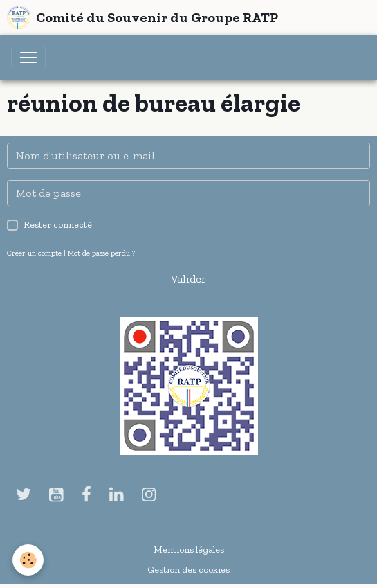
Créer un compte (34, 253)
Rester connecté (58, 225)
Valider (188, 279)
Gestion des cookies (188, 570)
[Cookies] (28, 560)
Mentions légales (189, 550)
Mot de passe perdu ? (101, 253)
